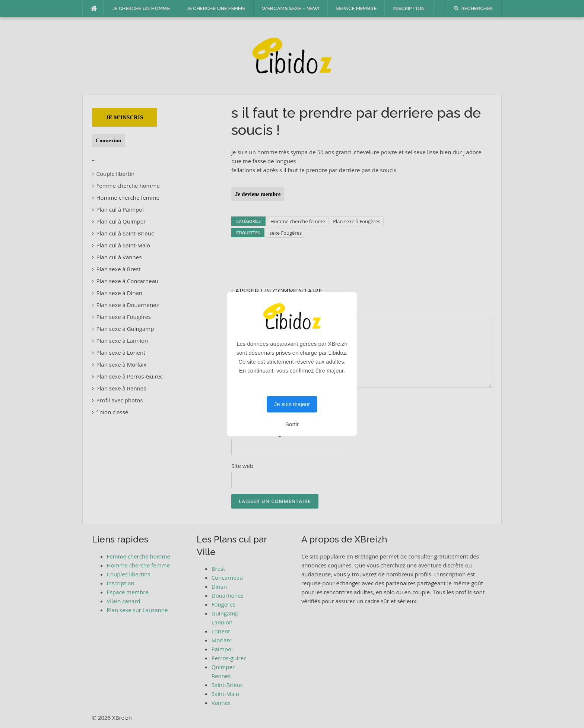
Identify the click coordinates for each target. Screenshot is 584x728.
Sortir (292, 424)
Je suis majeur (292, 404)
